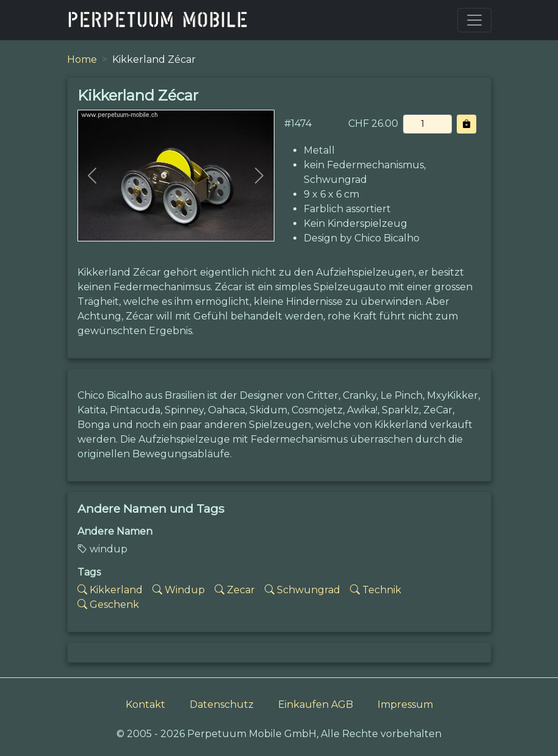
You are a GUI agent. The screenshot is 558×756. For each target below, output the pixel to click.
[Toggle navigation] (474, 20)
